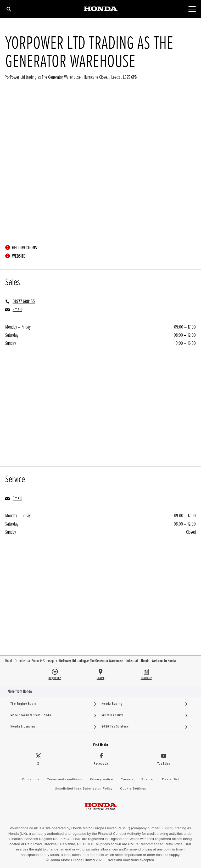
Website (16, 256)
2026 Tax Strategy (115, 726)
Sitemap (148, 779)
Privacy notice (101, 779)
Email (17, 309)
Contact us (31, 779)
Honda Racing (112, 704)
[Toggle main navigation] (192, 9)
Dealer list (171, 779)
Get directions (22, 248)
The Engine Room (23, 704)
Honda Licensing (23, 726)
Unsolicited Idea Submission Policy (84, 788)
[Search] (9, 9)
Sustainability (112, 715)
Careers (127, 779)
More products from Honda (31, 715)
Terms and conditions (65, 779)
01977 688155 (24, 301)
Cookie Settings (133, 788)
